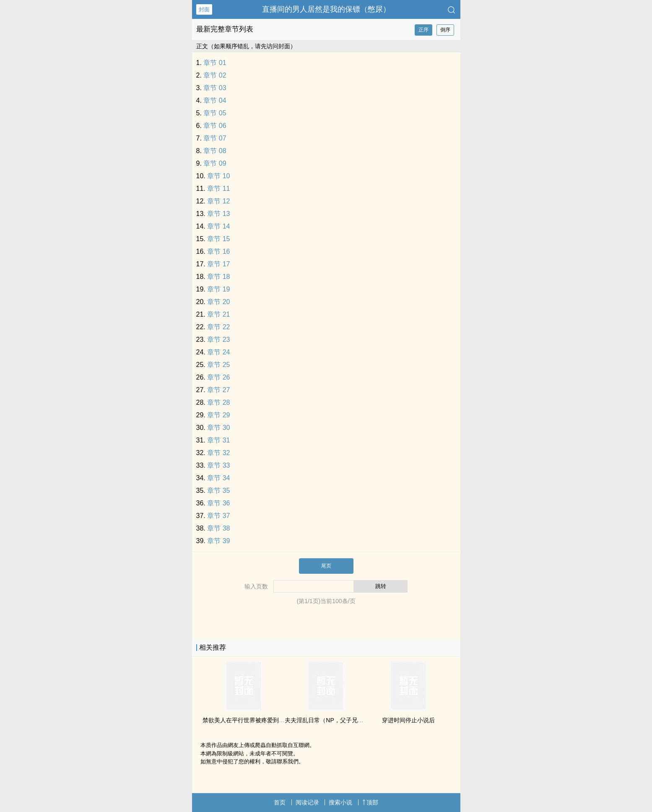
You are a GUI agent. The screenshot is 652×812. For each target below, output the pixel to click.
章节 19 (218, 289)
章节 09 (215, 163)
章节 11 (218, 189)
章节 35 (218, 491)
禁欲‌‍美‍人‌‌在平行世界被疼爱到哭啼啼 (249, 720)
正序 (423, 30)
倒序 (445, 30)
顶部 (370, 802)
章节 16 (218, 251)
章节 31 (218, 440)
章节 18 (218, 277)
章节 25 (218, 365)
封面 (204, 9)
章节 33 (218, 465)
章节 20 (218, 302)
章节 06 (215, 126)
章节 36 (218, 503)
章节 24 (218, 352)
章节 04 (215, 100)
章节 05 (215, 113)
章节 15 (218, 239)
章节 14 (218, 226)
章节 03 (215, 88)
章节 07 (215, 138)
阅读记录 (307, 802)
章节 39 (218, 541)
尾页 (326, 566)
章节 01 (215, 63)
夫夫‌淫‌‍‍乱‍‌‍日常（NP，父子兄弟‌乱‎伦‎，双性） (342, 720)
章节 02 (215, 75)
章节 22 (218, 327)
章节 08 (215, 151)
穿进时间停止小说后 (408, 720)
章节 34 (218, 478)
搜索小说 (340, 802)
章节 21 (218, 314)
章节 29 (218, 415)
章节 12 (218, 201)
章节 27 (218, 390)
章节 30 (218, 428)
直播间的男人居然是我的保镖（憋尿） (326, 9)
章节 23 (218, 340)
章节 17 (218, 264)
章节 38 (218, 528)
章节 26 (218, 377)
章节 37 (218, 516)
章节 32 (218, 453)
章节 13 (218, 214)
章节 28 (218, 402)
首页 (280, 802)
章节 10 (218, 176)
